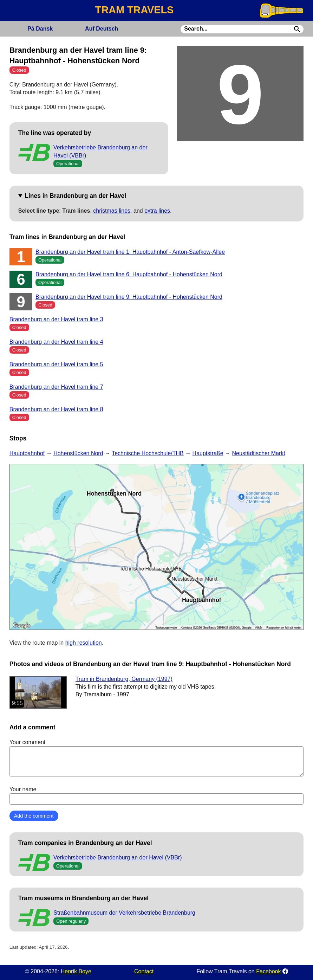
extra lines (157, 211)
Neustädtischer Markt (259, 453)
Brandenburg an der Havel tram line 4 (56, 342)
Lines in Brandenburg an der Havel (75, 196)
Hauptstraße (208, 453)
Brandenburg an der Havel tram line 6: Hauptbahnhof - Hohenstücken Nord (129, 274)
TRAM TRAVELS (134, 10)
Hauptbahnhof (27, 453)
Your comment (157, 758)
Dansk (40, 29)
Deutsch (102, 29)
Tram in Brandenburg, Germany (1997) (124, 679)
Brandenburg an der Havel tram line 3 (56, 319)
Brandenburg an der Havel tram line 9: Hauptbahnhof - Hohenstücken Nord (129, 297)
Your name (157, 795)
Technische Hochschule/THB (148, 453)
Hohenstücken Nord (78, 453)
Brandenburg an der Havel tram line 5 (56, 364)
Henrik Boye (76, 971)
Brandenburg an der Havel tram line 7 (56, 387)
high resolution (84, 643)
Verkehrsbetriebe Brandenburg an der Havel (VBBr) (118, 857)
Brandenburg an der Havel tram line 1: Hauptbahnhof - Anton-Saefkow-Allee (130, 252)
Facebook (268, 971)
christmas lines (112, 211)
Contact (144, 971)
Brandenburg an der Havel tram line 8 (56, 409)
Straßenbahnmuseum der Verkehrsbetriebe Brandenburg (124, 913)
